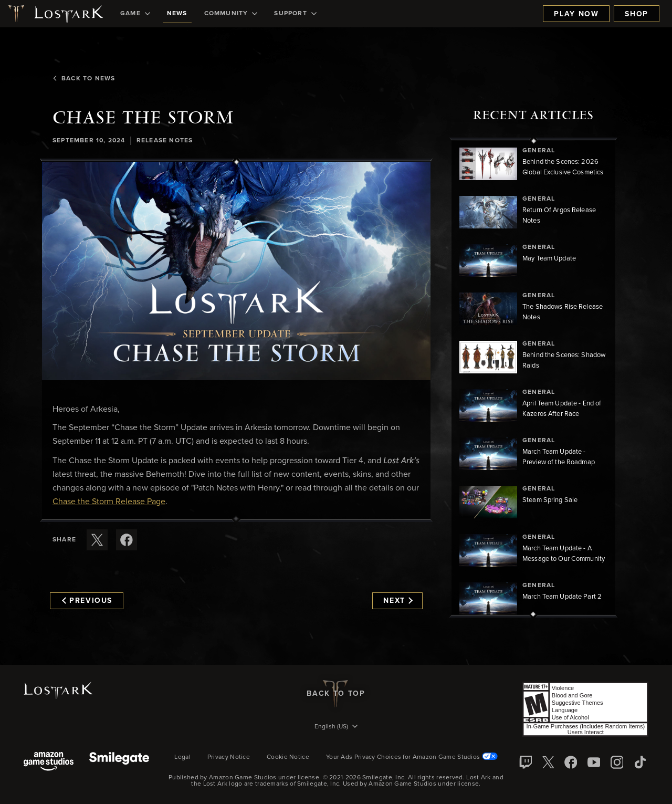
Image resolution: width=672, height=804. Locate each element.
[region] (533, 378)
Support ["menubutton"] (295, 14)
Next (398, 601)
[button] (236, 271)
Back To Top (336, 694)
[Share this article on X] (97, 540)
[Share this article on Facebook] (127, 540)
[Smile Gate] (119, 762)
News (177, 14)
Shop (637, 14)
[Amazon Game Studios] (49, 762)
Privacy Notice (229, 757)
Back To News (84, 79)
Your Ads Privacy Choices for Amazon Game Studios (412, 757)
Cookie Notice (288, 757)
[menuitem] (135, 14)
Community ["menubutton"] (231, 14)
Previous (87, 601)
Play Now (576, 14)
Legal (182, 757)
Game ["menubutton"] (135, 14)
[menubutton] (336, 727)
